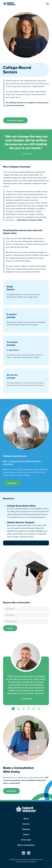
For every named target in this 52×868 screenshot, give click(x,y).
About (26, 819)
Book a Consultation (26, 845)
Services (26, 824)
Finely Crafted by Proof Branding (26, 862)
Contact (26, 834)
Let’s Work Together (15, 120)
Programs (26, 829)
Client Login (26, 840)
